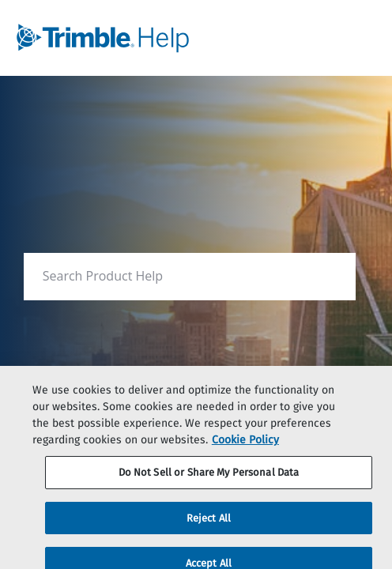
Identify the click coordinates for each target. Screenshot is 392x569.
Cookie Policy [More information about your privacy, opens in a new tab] (245, 445)
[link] (158, 38)
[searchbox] (327, 276)
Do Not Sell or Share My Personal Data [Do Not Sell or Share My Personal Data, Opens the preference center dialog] (209, 477)
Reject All (209, 523)
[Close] (367, 396)
